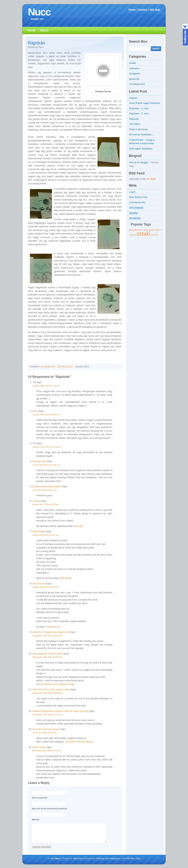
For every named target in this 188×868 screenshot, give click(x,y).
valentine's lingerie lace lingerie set (51, 632)
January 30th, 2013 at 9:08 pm (46, 415)
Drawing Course (103, 91)
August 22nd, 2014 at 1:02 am (46, 587)
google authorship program (47, 486)
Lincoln (36, 501)
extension (134, 68)
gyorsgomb (149, 230)
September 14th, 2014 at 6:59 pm (47, 693)
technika (155, 235)
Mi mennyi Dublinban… (142, 134)
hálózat (158, 230)
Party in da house (139, 129)
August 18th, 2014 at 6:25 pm (46, 504)
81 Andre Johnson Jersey (46, 729)
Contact (143, 10)
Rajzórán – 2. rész (139, 114)
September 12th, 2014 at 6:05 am (47, 636)
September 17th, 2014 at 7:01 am (47, 715)
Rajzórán (37, 43)
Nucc (39, 12)
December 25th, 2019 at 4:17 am (47, 751)
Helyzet (133, 98)
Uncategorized (48, 367)
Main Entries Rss (138, 197)
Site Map (155, 10)
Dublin (133, 63)
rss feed (151, 179)
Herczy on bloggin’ (139, 162)
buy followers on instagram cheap (57, 684)
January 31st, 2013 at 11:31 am (46, 447)
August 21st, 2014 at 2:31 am (45, 535)
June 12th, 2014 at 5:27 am (45, 490)
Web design (39, 531)
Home (132, 10)
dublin (141, 230)
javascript (134, 79)
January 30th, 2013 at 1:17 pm (46, 386)
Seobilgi (100, 858)
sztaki (143, 234)
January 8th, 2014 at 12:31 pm (46, 465)
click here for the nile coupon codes (51, 689)
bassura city (39, 584)
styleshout (78, 858)
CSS (138, 858)
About (44, 30)
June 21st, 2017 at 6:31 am (45, 733)
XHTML (130, 858)
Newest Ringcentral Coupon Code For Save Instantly (60, 711)
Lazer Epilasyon (112, 858)
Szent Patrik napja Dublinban (145, 103)
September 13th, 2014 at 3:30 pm (47, 657)
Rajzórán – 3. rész (139, 108)
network (132, 235)
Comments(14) (65, 367)
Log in (132, 192)
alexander (133, 230)
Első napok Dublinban (141, 149)
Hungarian (135, 74)
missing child (39, 461)
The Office (135, 124)
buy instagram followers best (48, 654)
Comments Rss (137, 202)
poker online (39, 747)
